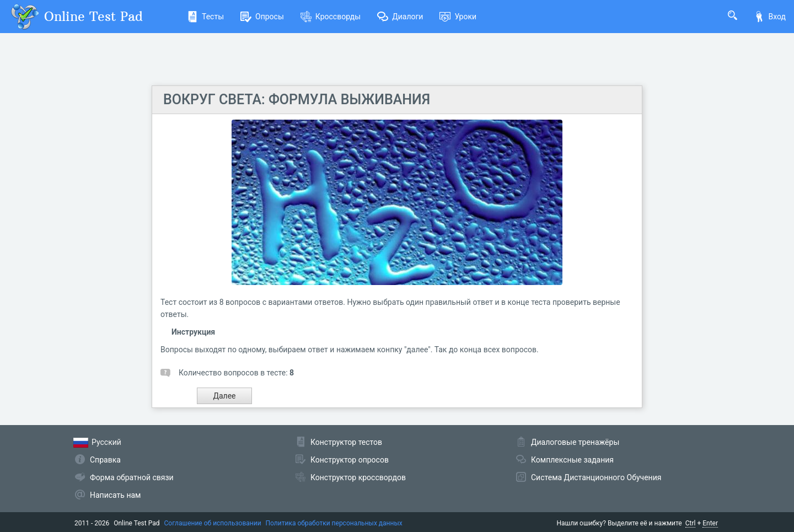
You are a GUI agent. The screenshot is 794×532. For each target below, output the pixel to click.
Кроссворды (331, 17)
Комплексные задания (572, 460)
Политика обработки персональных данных (334, 523)
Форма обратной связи (132, 477)
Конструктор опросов (350, 460)
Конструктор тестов (346, 442)
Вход (770, 17)
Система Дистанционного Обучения (596, 477)
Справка (105, 460)
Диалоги (400, 17)
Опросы (262, 17)
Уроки (458, 17)
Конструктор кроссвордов (358, 477)
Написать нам (115, 495)
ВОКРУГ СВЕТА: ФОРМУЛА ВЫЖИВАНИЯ (297, 100)
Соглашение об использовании (213, 523)
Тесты (205, 17)
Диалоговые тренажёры (575, 442)
